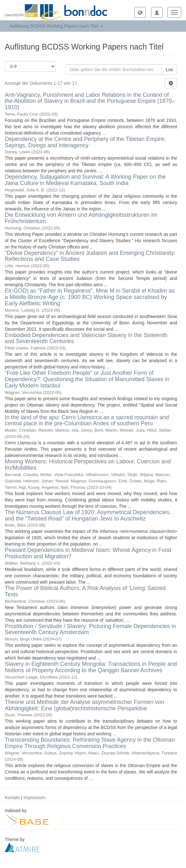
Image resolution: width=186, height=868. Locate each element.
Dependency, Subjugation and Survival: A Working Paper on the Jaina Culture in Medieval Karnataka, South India (85, 180)
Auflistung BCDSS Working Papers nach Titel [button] (56, 26)
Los (169, 70)
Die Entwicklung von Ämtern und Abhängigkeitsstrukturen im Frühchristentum (81, 218)
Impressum (34, 798)
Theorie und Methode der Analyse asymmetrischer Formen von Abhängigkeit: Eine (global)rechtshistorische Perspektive (84, 705)
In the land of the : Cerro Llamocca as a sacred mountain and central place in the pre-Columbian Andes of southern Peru (87, 421)
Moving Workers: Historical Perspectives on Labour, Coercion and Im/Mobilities (88, 465)
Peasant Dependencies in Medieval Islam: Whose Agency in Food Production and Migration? (88, 553)
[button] (140, 12)
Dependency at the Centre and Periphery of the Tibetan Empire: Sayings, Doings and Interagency (85, 142)
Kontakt (12, 798)
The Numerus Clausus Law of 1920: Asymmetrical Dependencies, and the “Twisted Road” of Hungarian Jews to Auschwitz (88, 515)
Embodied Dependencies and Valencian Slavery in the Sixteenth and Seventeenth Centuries (86, 338)
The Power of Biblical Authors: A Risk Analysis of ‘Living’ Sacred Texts (85, 591)
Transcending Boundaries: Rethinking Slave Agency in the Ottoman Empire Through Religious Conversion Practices (90, 743)
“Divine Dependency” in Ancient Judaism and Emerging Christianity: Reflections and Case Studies (90, 256)
